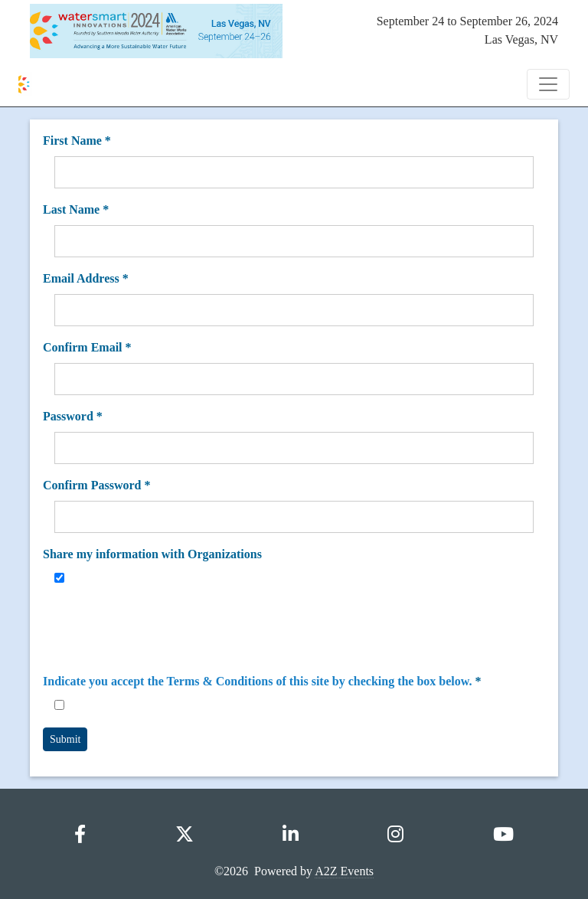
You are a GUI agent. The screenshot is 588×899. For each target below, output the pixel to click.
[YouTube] (503, 835)
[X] (185, 835)
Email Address (86, 278)
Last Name (76, 209)
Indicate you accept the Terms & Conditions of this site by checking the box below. (257, 681)
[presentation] (171, 630)
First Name (77, 141)
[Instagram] (395, 835)
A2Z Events (344, 871)
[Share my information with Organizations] (59, 578)
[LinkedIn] (291, 835)
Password (73, 416)
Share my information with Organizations (152, 554)
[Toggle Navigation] (548, 84)
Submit (65, 739)
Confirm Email (87, 347)
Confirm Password (96, 485)
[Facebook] (80, 835)
